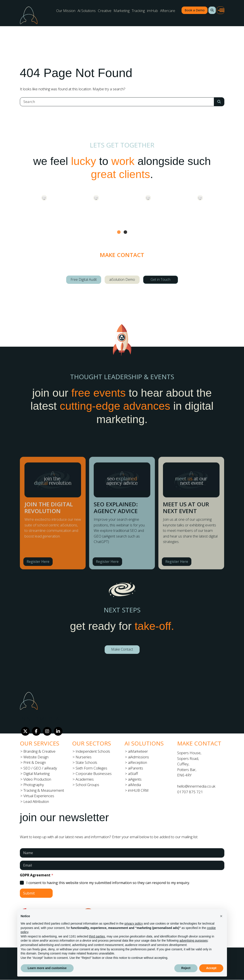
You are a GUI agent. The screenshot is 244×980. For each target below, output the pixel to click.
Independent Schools (93, 751)
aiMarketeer (138, 751)
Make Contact (122, 649)
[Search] (117, 102)
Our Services (40, 743)
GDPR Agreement (37, 875)
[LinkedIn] (58, 731)
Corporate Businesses (94, 774)
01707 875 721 (190, 792)
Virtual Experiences (39, 796)
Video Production (37, 779)
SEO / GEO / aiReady (40, 768)
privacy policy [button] (134, 923)
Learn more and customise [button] (47, 968)
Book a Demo (195, 10)
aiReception (138, 762)
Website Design (36, 757)
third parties (97, 936)
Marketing (122, 11)
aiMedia (134, 785)
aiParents (136, 768)
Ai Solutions (87, 11)
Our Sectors (92, 743)
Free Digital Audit (84, 279)
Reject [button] (186, 968)
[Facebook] (36, 731)
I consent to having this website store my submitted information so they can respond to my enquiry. (108, 883)
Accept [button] (211, 968)
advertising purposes (193, 941)
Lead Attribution (36, 801)
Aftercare (168, 11)
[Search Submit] (219, 102)
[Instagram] (47, 731)
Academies (85, 779)
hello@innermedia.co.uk (196, 786)
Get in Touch (160, 279)
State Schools (86, 762)
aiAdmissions (138, 757)
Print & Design (35, 762)
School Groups (87, 785)
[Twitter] (25, 731)
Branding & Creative (39, 751)
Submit (29, 893)
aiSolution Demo (122, 279)
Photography (34, 785)
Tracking (138, 11)
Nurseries (84, 757)
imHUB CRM (138, 790)
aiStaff (133, 774)
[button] (212, 10)
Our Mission (66, 11)
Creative (105, 11)
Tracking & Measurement (44, 790)
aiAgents (135, 779)
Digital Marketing (36, 774)
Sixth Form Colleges (91, 768)
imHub (152, 11)
